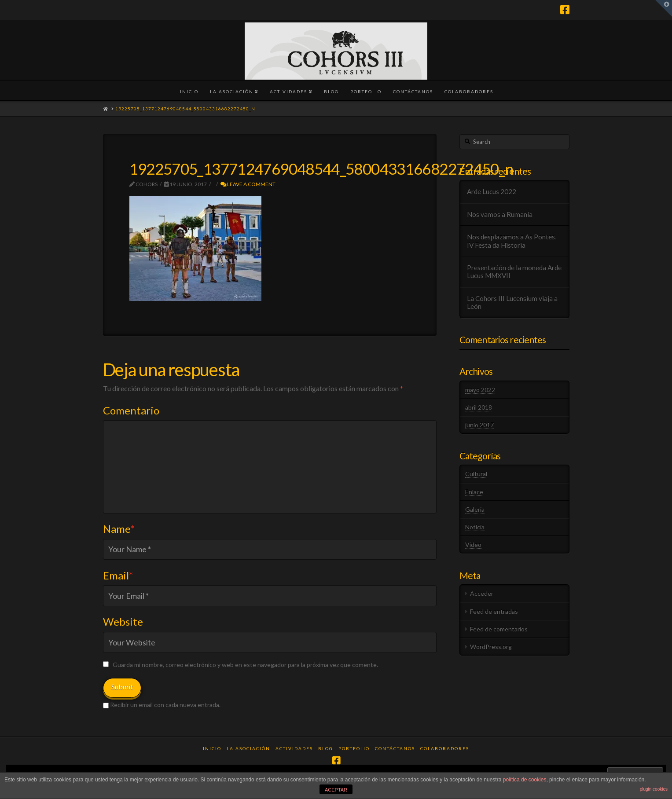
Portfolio (354, 748)
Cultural (476, 474)
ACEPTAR (336, 790)
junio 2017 (479, 425)
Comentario (131, 410)
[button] (664, 8)
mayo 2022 (480, 390)
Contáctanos (395, 748)
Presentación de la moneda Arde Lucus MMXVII (514, 272)
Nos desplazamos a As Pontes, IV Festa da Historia (512, 241)
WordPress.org (491, 647)
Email (118, 575)
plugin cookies (654, 789)
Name (119, 529)
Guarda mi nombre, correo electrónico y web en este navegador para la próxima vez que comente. (245, 665)
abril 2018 (479, 407)
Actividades (294, 748)
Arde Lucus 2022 (492, 191)
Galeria (475, 509)
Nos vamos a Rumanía (500, 214)
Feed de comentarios (499, 629)
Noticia (475, 527)
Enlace (474, 492)
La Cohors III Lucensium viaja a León (512, 302)
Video (473, 544)
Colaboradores (445, 748)
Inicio (212, 748)
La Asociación (248, 748)
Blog (326, 748)
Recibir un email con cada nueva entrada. (165, 705)
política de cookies (525, 780)
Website (123, 621)
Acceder (482, 593)
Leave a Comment (248, 184)
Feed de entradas (494, 611)
